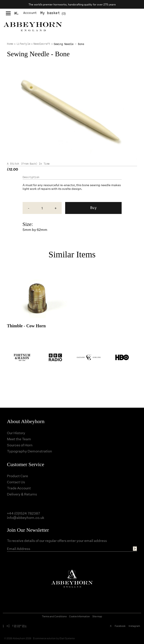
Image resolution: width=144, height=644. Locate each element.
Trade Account (19, 488)
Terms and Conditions (54, 616)
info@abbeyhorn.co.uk (26, 517)
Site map (97, 616)
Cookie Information (79, 616)
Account (30, 13)
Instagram (134, 626)
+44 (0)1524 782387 (23, 513)
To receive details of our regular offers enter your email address (57, 541)
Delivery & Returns (22, 494)
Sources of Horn (20, 445)
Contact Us (16, 482)
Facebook (120, 626)
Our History (16, 433)
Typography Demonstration (30, 451)
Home (10, 44)
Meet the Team (19, 439)
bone (86, 185)
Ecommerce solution (44, 638)
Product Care (17, 476)
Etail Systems (67, 638)
